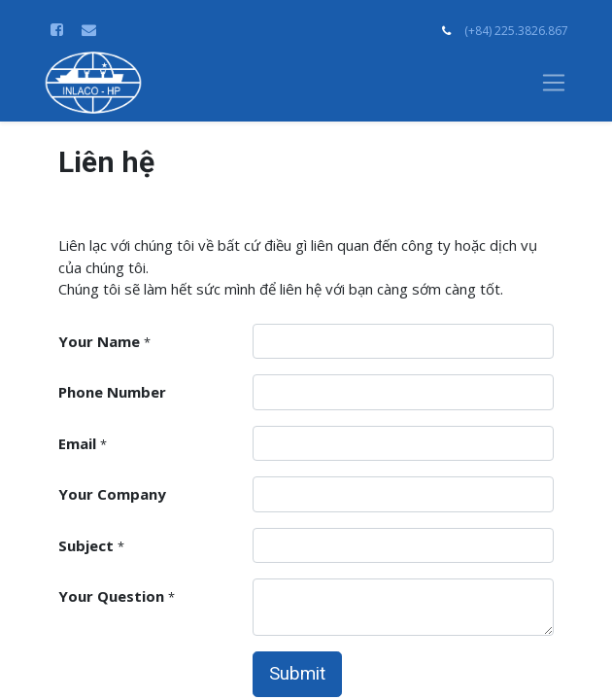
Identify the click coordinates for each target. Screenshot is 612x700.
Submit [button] (297, 674)
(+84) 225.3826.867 (516, 31)
